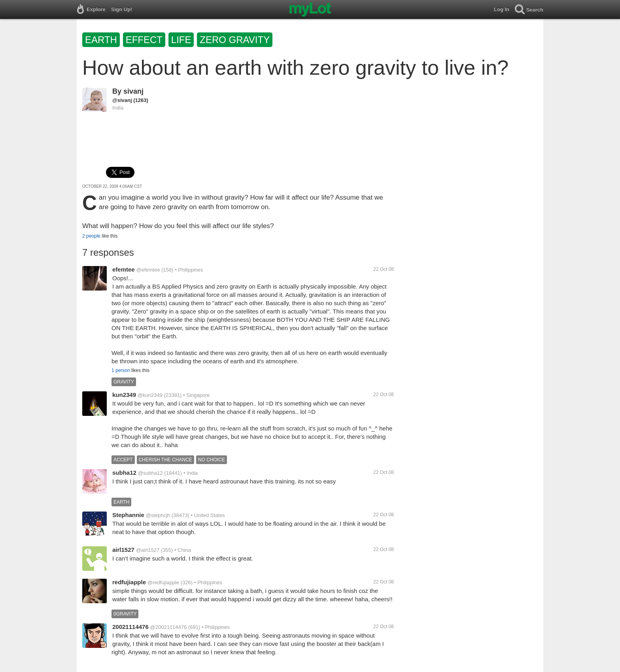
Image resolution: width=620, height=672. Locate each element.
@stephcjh (158, 515)
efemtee (124, 269)
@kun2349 (150, 395)
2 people (91, 236)
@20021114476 (169, 627)
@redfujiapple (163, 582)
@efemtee (148, 270)
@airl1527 (148, 550)
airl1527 (123, 550)
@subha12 (150, 473)
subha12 (124, 473)
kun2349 (124, 395)
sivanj (133, 91)
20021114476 (130, 627)
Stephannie (128, 515)
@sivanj (122, 100)
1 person (121, 370)
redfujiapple (129, 582)
